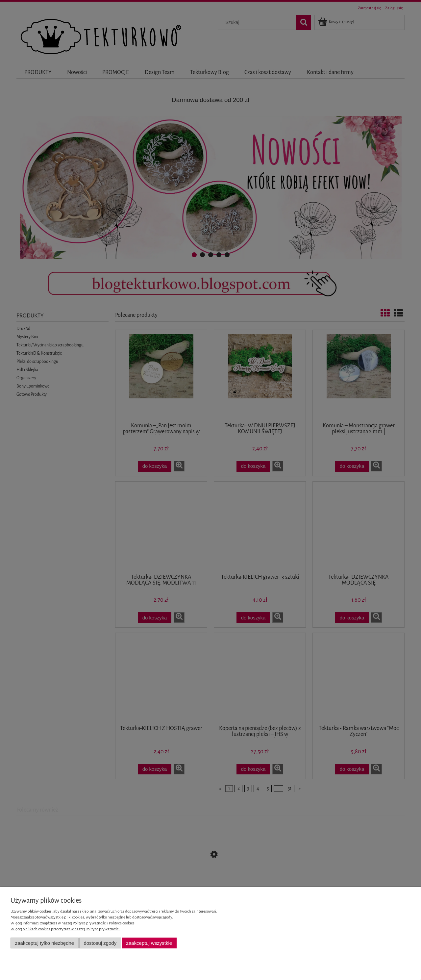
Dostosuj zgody (100, 943)
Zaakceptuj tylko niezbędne (45, 943)
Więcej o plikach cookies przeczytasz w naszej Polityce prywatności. (65, 929)
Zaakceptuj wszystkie (149, 943)
